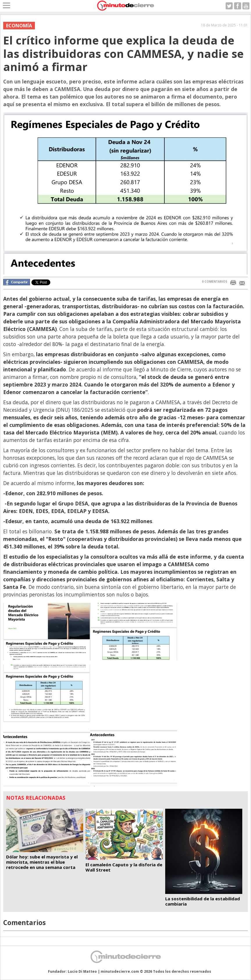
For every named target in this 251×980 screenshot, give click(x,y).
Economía (19, 26)
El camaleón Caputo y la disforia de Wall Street (124, 867)
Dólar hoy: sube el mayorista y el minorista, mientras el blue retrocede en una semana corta (42, 862)
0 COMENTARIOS (214, 281)
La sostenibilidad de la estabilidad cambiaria (203, 901)
